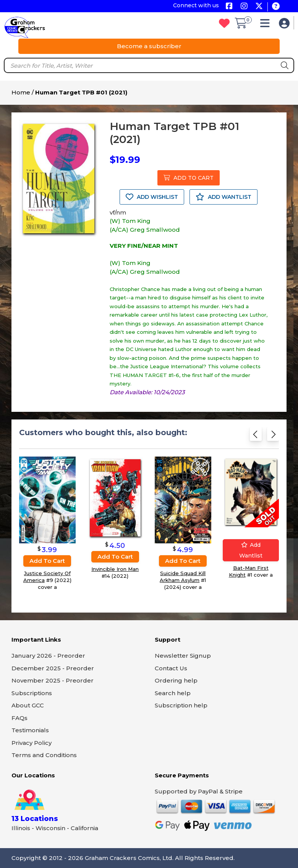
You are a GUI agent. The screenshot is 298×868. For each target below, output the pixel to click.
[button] (267, 25)
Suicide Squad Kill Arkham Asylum (183, 577)
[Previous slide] (256, 436)
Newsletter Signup (183, 656)
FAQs (19, 718)
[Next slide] (273, 436)
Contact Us (171, 668)
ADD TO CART (189, 178)
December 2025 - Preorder (53, 668)
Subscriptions (32, 693)
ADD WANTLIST (223, 197)
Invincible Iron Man (115, 569)
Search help (173, 693)
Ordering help (176, 680)
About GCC (28, 705)
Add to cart (47, 561)
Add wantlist (251, 550)
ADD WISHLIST (152, 197)
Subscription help (181, 705)
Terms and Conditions (44, 755)
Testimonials (30, 730)
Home (21, 92)
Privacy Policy (32, 743)
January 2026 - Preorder (48, 656)
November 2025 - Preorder (53, 680)
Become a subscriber (149, 46)
